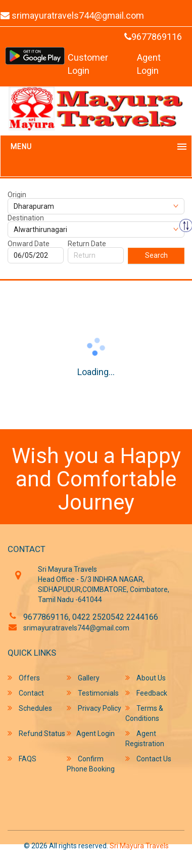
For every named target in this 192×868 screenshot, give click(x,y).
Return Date (87, 244)
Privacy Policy (94, 708)
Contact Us (148, 759)
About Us (146, 678)
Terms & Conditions (144, 713)
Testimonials (93, 693)
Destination (26, 218)
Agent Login (149, 64)
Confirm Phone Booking (91, 764)
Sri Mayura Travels (139, 846)
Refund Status (36, 733)
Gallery (83, 678)
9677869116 (153, 37)
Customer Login (88, 64)
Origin (17, 195)
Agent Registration (145, 738)
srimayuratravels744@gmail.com (76, 628)
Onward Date (29, 244)
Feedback (146, 693)
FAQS (22, 759)
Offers (24, 678)
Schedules (30, 708)
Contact (26, 693)
